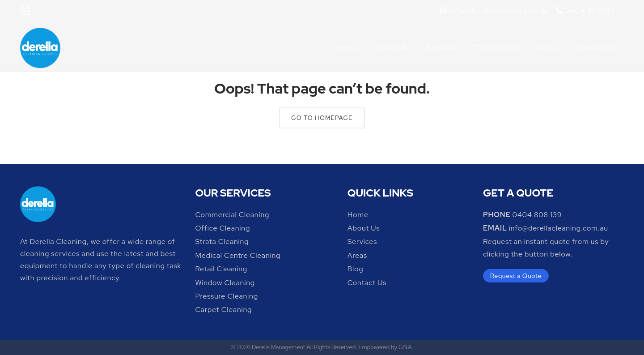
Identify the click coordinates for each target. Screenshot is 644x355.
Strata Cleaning (222, 242)
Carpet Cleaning (223, 310)
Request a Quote (516, 276)
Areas (547, 48)
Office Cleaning (222, 228)
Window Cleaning (225, 283)
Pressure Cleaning (226, 296)
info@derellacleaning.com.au (495, 11)
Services (441, 48)
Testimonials (497, 48)
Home (347, 48)
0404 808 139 (585, 11)
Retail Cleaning (221, 269)
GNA (405, 347)
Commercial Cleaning (232, 215)
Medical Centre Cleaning (238, 255)
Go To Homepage (322, 118)
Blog (356, 269)
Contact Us (595, 48)
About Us (392, 48)
